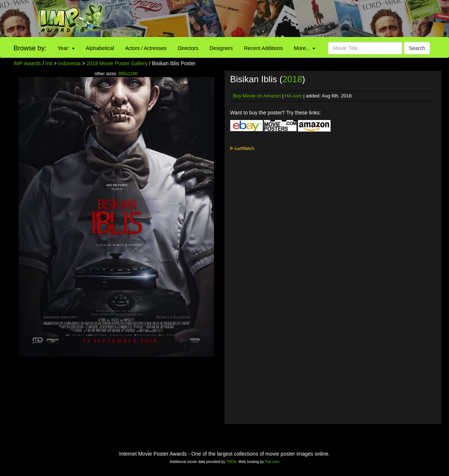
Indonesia (69, 63)
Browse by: (30, 48)
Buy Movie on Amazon (257, 96)
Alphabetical (100, 48)
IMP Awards (27, 63)
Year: (66, 48)
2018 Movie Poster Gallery (117, 63)
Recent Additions (263, 48)
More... (304, 48)
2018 (292, 79)
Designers (221, 48)
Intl (49, 63)
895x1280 (128, 74)
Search (417, 48)
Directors (188, 48)
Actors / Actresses (146, 48)
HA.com (293, 96)
